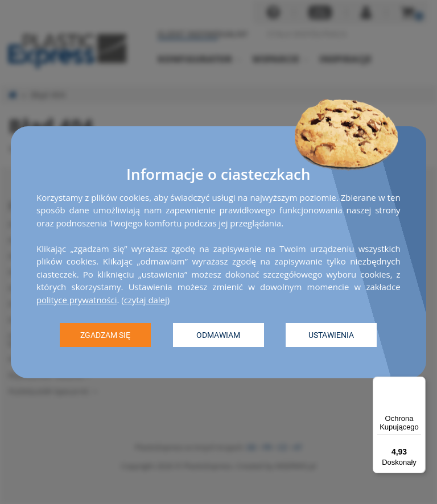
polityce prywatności (77, 299)
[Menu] (419, 383)
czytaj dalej (147, 299)
